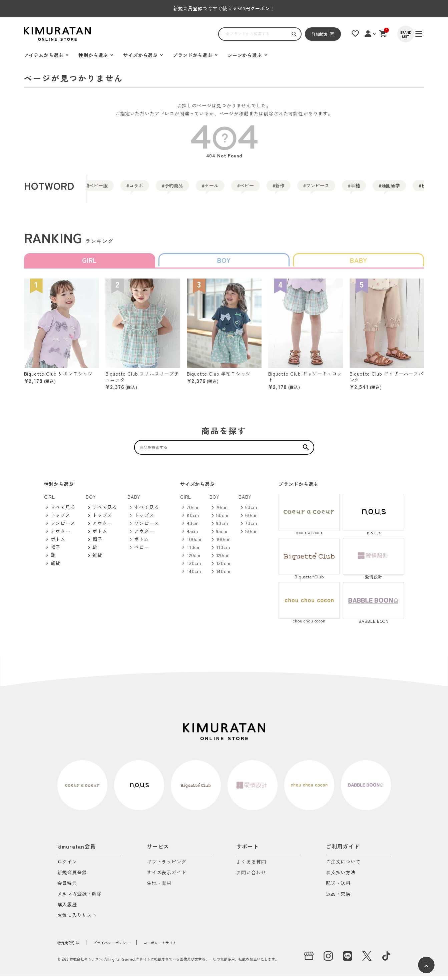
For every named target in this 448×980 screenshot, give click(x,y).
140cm (194, 575)
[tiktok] (386, 960)
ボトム (58, 543)
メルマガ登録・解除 (80, 898)
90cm (193, 527)
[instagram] (328, 960)
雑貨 (56, 567)
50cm (251, 511)
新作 (338, 188)
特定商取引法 (72, 946)
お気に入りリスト (77, 919)
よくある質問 (251, 866)
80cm (193, 519)
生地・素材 (159, 887)
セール (247, 188)
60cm (251, 519)
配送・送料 (338, 887)
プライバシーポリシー (125, 946)
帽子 (56, 551)
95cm (192, 535)
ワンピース (389, 188)
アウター (61, 535)
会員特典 (67, 887)
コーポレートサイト (186, 946)
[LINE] (348, 960)
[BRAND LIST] (416, 34)
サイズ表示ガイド (167, 876)
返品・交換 (338, 898)
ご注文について (343, 866)
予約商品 (196, 188)
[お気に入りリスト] (363, 34)
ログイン (67, 866)
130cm (194, 567)
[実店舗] (309, 960)
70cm (193, 511)
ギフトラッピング (167, 866)
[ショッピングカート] (393, 34)
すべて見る (63, 511)
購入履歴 (67, 908)
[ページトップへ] (426, 965)
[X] (367, 960)
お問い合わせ (251, 876)
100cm (194, 543)
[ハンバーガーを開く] (32, 34)
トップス (61, 519)
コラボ (145, 188)
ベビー (294, 188)
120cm (194, 559)
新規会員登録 (72, 876)
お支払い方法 (341, 876)
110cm (194, 551)
